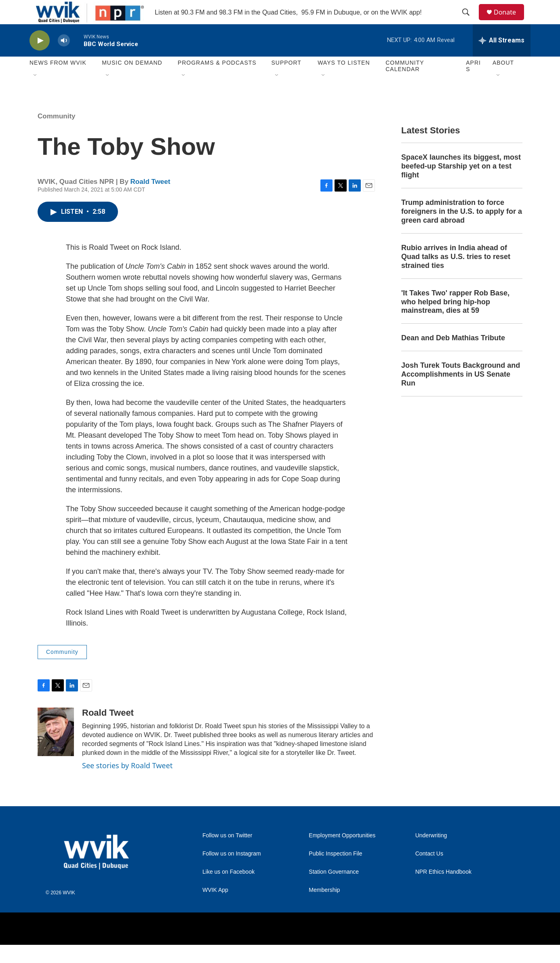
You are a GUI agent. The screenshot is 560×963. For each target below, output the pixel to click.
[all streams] (502, 59)
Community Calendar (405, 84)
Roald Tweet (151, 200)
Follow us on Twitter (227, 854)
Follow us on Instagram (232, 872)
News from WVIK (58, 81)
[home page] (83, 21)
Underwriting (431, 854)
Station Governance (334, 890)
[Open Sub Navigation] (36, 94)
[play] (40, 59)
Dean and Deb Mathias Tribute (453, 356)
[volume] (64, 59)
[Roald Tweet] (56, 750)
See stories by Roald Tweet (127, 784)
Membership (324, 908)
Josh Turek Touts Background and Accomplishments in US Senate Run (461, 392)
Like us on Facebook (228, 890)
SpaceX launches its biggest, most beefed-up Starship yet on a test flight (461, 184)
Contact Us (429, 872)
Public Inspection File (335, 872)
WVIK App (215, 908)
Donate (510, 21)
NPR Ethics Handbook (443, 890)
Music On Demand (132, 81)
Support (286, 81)
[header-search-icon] (469, 21)
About (503, 81)
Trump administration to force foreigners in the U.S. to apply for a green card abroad (462, 230)
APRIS (473, 84)
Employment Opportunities (342, 854)
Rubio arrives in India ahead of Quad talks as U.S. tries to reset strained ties (456, 275)
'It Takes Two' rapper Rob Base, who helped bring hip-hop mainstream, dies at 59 (455, 320)
